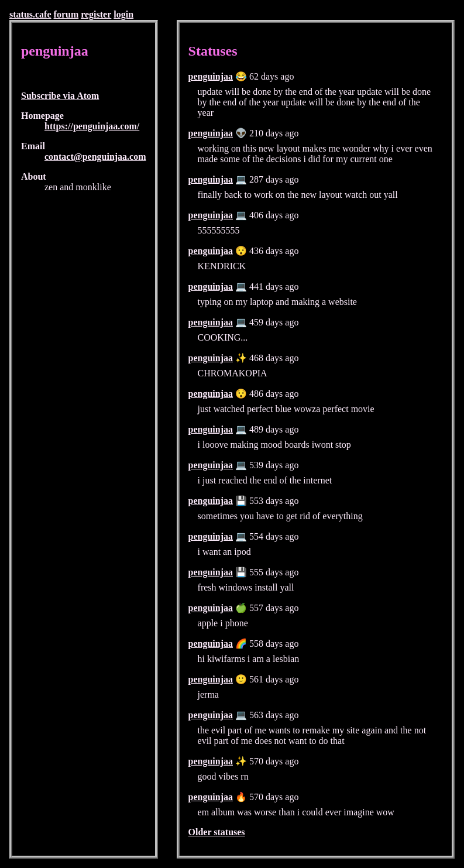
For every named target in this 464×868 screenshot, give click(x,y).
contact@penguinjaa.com (95, 157)
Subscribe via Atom (60, 96)
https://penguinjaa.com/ (92, 126)
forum (66, 14)
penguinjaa (211, 76)
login (123, 14)
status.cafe (30, 14)
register (96, 14)
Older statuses (217, 832)
